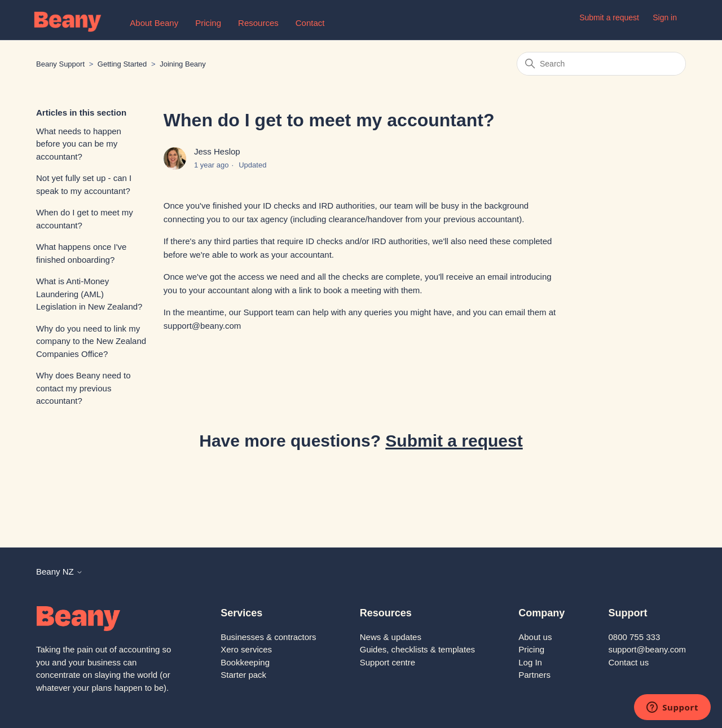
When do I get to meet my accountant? (85, 219)
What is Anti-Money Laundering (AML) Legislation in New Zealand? (89, 294)
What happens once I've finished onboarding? (81, 253)
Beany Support (60, 64)
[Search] (601, 64)
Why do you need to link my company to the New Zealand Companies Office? (91, 341)
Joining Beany (183, 64)
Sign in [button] (665, 17)
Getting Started (122, 64)
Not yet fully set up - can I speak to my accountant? (84, 184)
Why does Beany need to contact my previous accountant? (83, 388)
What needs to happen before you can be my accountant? (79, 144)
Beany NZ (60, 572)
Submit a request (609, 17)
